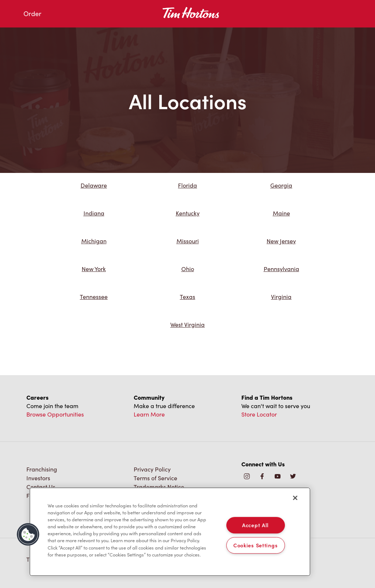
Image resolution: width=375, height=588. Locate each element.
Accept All (255, 525)
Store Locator (259, 414)
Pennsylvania (281, 269)
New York (94, 269)
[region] (170, 532)
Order (32, 14)
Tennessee (94, 297)
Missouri (188, 241)
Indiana (94, 213)
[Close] (295, 498)
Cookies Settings (256, 545)
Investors (38, 478)
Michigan (94, 241)
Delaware (94, 185)
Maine (281, 213)
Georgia (281, 185)
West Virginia (187, 324)
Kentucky (188, 213)
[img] (293, 477)
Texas (187, 297)
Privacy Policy (152, 469)
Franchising (42, 469)
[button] (28, 535)
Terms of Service (155, 478)
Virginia (281, 297)
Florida (187, 185)
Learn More (149, 414)
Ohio (188, 269)
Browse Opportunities (55, 414)
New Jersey (281, 241)
